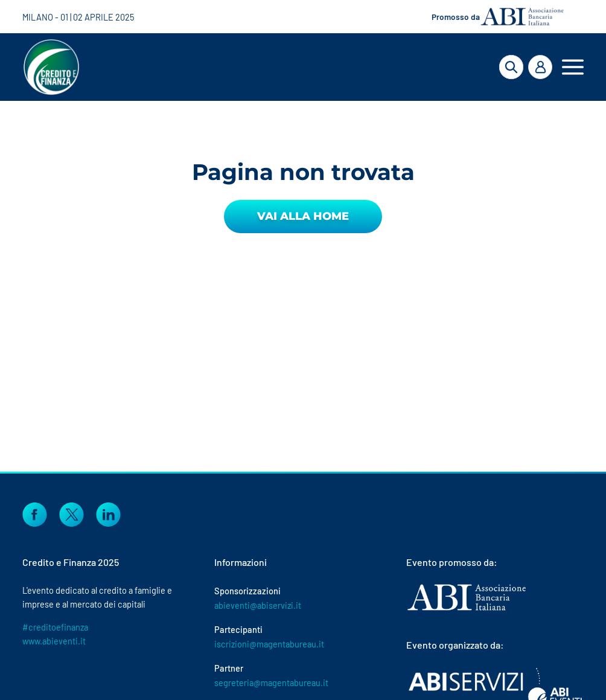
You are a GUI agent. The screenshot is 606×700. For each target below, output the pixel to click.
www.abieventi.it (54, 641)
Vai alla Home (303, 216)
